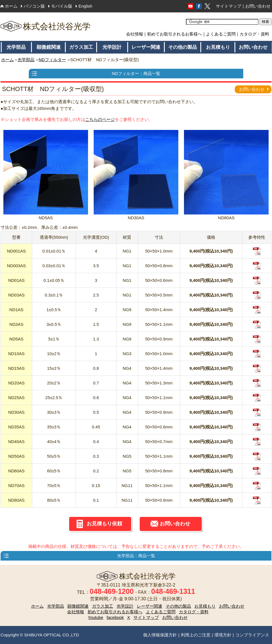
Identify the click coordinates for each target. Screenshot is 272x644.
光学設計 (112, 47)
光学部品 (16, 47)
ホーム (11, 6)
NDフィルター (52, 60)
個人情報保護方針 (160, 635)
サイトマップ (229, 6)
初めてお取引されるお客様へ (175, 34)
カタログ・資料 (254, 34)
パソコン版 (34, 6)
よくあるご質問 (221, 34)
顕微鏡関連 (49, 47)
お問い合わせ (258, 6)
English (85, 6)
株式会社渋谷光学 (46, 26)
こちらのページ (100, 119)
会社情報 (135, 34)
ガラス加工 (81, 47)
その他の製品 (183, 47)
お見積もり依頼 (104, 524)
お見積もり (218, 47)
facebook (115, 617)
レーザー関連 (146, 47)
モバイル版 (62, 6)
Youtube (96, 617)
